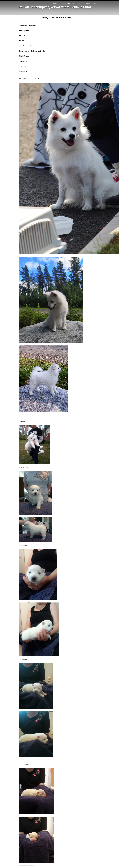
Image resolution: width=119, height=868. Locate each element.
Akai (74, 3)
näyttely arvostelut (25, 46)
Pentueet (87, 3)
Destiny (80, 3)
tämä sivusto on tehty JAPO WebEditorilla (26, 866)
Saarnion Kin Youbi (65, 3)
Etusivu (55, 3)
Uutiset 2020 (96, 3)
